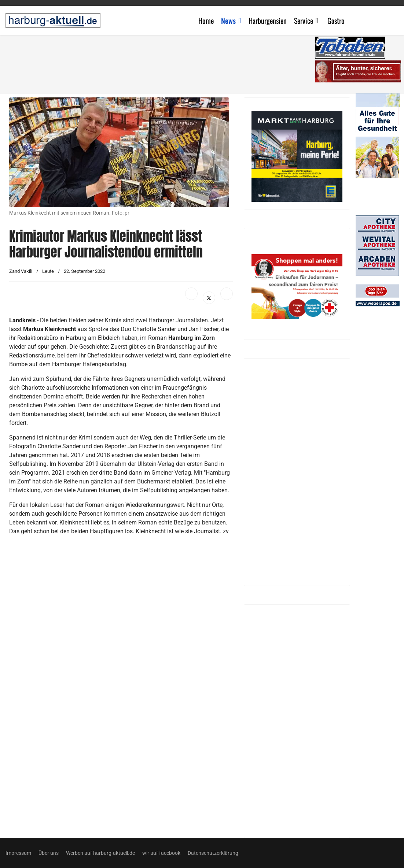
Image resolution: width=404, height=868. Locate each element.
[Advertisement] (163, 62)
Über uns (49, 853)
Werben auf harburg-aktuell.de (100, 853)
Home (206, 21)
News (228, 21)
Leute (48, 271)
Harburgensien (268, 21)
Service (304, 21)
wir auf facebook (161, 853)
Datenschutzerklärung (213, 853)
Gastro (336, 21)
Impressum (18, 853)
